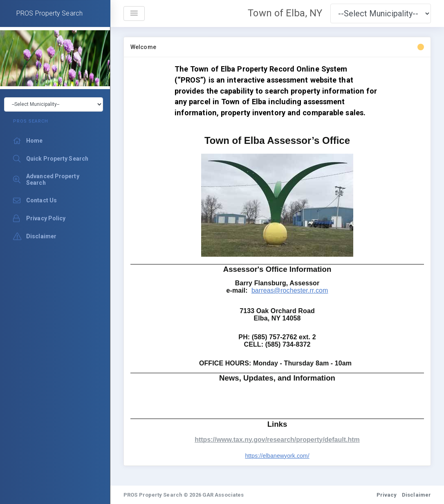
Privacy (387, 495)
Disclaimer (416, 495)
